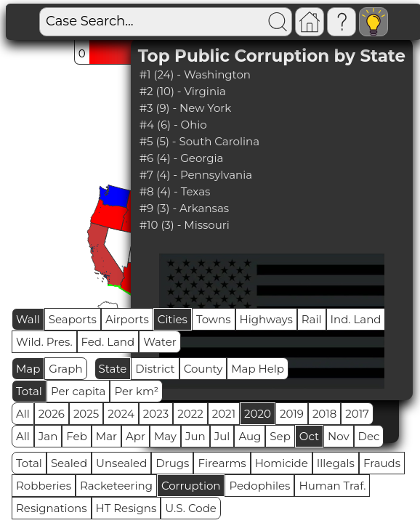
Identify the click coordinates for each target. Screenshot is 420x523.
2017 (357, 414)
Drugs (172, 463)
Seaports (73, 319)
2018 (324, 414)
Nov (339, 436)
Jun (195, 436)
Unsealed (121, 463)
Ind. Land (356, 319)
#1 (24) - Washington (195, 74)
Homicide (282, 463)
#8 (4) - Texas (175, 191)
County (203, 369)
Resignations (52, 508)
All (23, 414)
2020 (258, 414)
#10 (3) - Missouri (185, 225)
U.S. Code (191, 508)
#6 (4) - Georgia (182, 158)
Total (29, 391)
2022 (190, 414)
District (155, 369)
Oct (309, 436)
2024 (121, 414)
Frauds (382, 463)
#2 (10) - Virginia (183, 91)
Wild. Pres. (44, 342)
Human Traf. (332, 486)
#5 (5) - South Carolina (199, 141)
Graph (65, 369)
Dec (369, 436)
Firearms (222, 463)
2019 (292, 414)
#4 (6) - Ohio (173, 125)
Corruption (191, 486)
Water (160, 342)
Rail (312, 319)
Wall (28, 319)
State (113, 369)
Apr (136, 436)
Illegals (336, 463)
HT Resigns (126, 508)
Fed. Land (108, 342)
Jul (222, 436)
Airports (127, 319)
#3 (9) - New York (186, 108)
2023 (156, 414)
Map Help (258, 369)
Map (28, 369)
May (165, 436)
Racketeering (116, 486)
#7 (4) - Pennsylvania (196, 175)
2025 (86, 414)
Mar (106, 436)
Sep (280, 436)
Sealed (69, 463)
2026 (52, 414)
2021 (224, 414)
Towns (214, 319)
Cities (173, 319)
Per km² (136, 391)
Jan (48, 436)
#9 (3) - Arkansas (184, 208)
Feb (76, 436)
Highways (266, 319)
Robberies (44, 486)
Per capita (78, 391)
